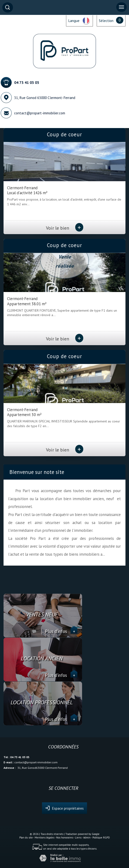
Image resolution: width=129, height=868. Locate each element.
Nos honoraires (65, 838)
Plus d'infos (61, 631)
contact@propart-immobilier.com (40, 113)
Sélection (106, 21)
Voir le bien (65, 228)
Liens (78, 838)
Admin (87, 838)
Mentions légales (44, 838)
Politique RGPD (101, 838)
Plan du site (26, 838)
